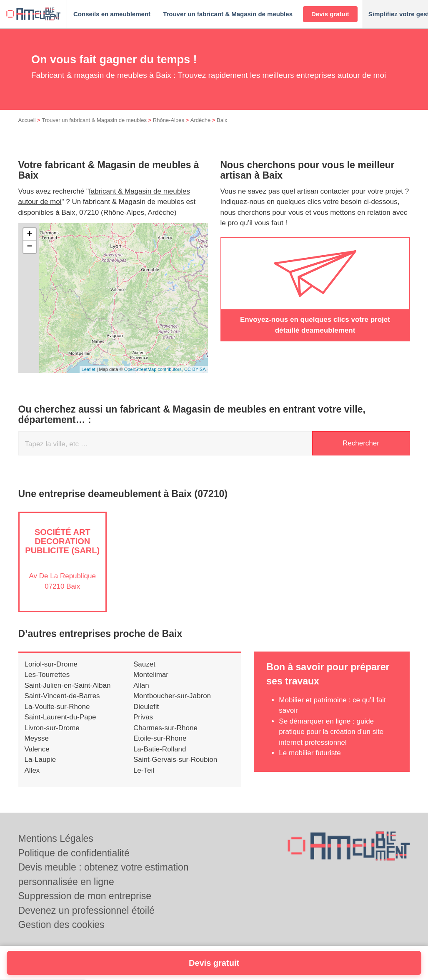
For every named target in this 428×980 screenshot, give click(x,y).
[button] (112, 14)
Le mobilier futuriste (310, 753)
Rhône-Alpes (169, 120)
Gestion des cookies (61, 925)
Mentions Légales (56, 838)
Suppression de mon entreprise (85, 896)
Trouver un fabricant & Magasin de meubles (94, 120)
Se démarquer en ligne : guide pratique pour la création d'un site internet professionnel (331, 732)
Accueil (27, 120)
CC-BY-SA (195, 369)
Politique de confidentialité (74, 853)
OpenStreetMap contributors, (154, 369)
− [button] (29, 247)
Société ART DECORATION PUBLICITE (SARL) (62, 541)
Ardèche (200, 120)
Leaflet (89, 369)
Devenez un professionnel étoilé (86, 910)
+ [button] (29, 234)
